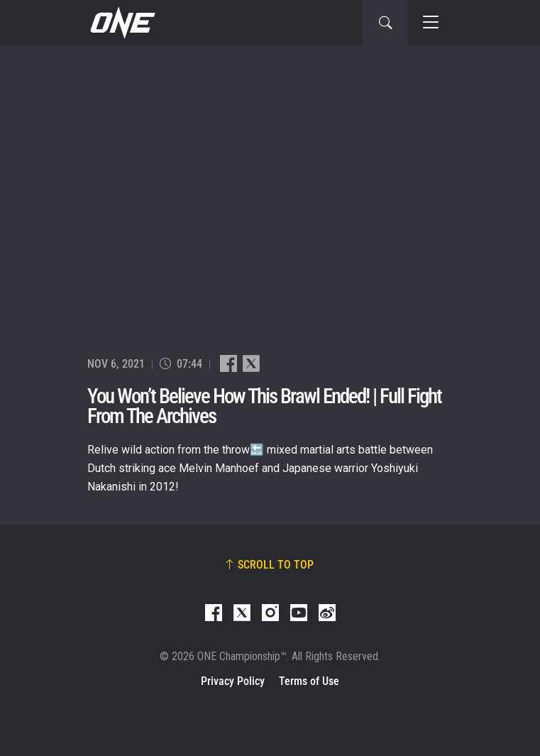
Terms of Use (309, 681)
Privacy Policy (233, 681)
